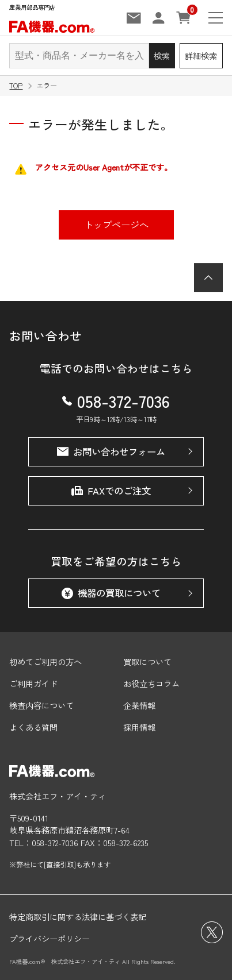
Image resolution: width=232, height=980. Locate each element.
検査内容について (41, 705)
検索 (162, 55)
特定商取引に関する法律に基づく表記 (78, 917)
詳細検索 (201, 55)
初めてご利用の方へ (45, 661)
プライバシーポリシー (50, 938)
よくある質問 (33, 727)
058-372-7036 (116, 401)
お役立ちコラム (151, 683)
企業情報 (139, 705)
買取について (147, 661)
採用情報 (139, 727)
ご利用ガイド (33, 683)
